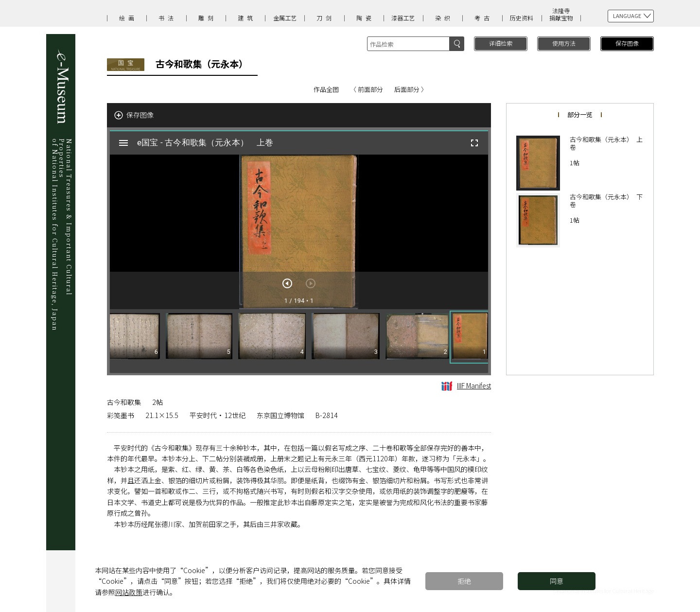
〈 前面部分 (367, 89)
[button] (470, 337)
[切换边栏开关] (123, 143)
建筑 (247, 18)
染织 (444, 18)
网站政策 (129, 592)
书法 (168, 18)
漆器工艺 (403, 18)
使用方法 (564, 43)
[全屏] (474, 143)
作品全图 (326, 89)
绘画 (128, 18)
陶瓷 (366, 18)
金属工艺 (285, 18)
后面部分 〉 (411, 89)
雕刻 (208, 18)
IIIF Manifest (466, 385)
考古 (484, 18)
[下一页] (287, 283)
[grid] (299, 341)
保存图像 (627, 43)
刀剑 (326, 18)
